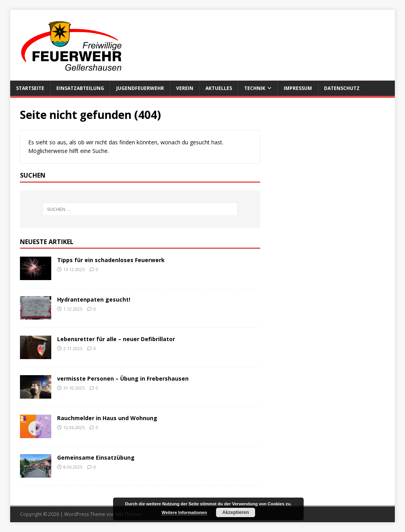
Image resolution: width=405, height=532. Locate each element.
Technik (255, 88)
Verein (185, 88)
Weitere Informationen (184, 512)
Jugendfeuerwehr (140, 88)
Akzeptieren (236, 512)
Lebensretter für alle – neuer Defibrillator (116, 339)
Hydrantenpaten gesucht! (94, 299)
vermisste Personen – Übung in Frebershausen (123, 378)
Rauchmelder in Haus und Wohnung (107, 418)
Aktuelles (219, 88)
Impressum (298, 88)
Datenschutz (342, 88)
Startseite (30, 88)
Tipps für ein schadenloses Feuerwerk (111, 260)
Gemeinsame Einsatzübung (96, 457)
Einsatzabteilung (80, 88)
